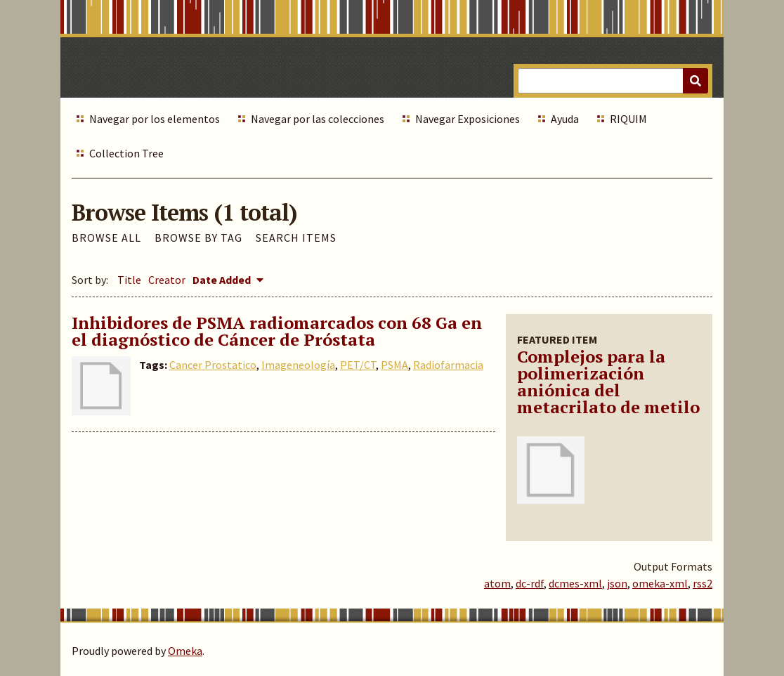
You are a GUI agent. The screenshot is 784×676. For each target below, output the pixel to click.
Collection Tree (126, 153)
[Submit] (695, 81)
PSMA (394, 365)
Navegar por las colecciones (318, 119)
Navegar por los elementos (155, 119)
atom (497, 583)
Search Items (296, 238)
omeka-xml (660, 583)
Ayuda (565, 119)
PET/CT (358, 365)
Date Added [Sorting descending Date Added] (223, 280)
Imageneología (298, 365)
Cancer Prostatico (213, 365)
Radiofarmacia (448, 365)
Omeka (185, 651)
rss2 (703, 583)
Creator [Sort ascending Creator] (167, 280)
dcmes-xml (575, 583)
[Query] (613, 81)
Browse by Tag (198, 238)
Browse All (106, 238)
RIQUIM (628, 119)
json (617, 583)
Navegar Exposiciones (468, 119)
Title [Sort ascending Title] (129, 280)
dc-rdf (530, 583)
